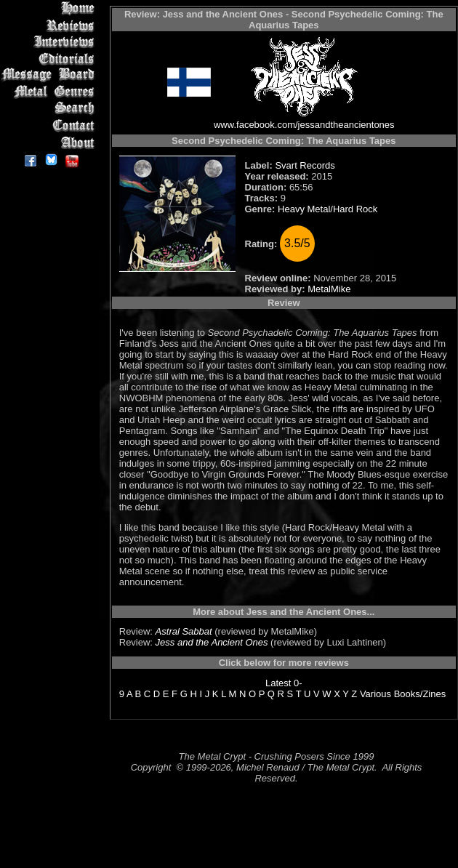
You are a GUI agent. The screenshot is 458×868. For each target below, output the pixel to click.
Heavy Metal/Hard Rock (328, 209)
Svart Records (305, 165)
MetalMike (329, 289)
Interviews (51, 42)
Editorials (51, 59)
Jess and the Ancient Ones (212, 642)
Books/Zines (420, 694)
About (51, 142)
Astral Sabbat (184, 631)
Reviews (51, 25)
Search (51, 109)
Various (375, 694)
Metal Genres (51, 92)
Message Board (51, 75)
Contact (51, 125)
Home (51, 8)
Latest (278, 683)
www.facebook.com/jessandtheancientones (304, 125)
